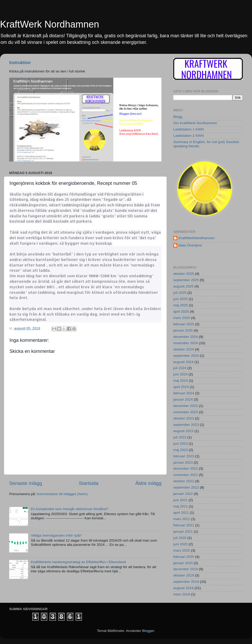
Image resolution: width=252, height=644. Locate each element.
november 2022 (186, 475)
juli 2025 (180, 293)
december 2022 (186, 468)
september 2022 (186, 487)
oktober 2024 (184, 349)
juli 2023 (180, 437)
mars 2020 (182, 550)
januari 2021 (183, 532)
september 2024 (186, 356)
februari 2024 (184, 393)
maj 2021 (181, 506)
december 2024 (186, 337)
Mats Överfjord (190, 245)
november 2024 (186, 343)
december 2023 (186, 406)
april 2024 (181, 387)
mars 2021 (182, 519)
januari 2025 (183, 330)
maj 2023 (181, 450)
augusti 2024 (183, 362)
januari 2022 (183, 494)
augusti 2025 (183, 286)
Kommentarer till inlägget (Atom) (62, 494)
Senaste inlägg (26, 483)
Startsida (89, 483)
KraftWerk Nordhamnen (50, 24)
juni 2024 (180, 374)
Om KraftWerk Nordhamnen (195, 123)
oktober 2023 (184, 418)
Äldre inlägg (148, 483)
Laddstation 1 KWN (188, 129)
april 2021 (181, 513)
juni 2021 (180, 500)
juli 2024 (180, 368)
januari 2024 (183, 399)
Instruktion (20, 63)
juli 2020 (180, 538)
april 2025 (181, 311)
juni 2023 (180, 444)
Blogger (148, 631)
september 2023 (186, 425)
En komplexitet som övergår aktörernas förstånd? (69, 509)
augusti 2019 (183, 588)
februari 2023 (184, 456)
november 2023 (186, 412)
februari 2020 (184, 557)
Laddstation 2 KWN (188, 136)
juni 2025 (180, 299)
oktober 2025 (184, 274)
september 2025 (186, 280)
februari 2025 (184, 324)
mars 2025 (182, 318)
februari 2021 (184, 525)
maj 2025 (181, 305)
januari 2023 (183, 462)
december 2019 (186, 569)
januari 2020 (183, 563)
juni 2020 (180, 544)
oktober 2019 (184, 575)
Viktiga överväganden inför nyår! (56, 535)
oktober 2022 (184, 481)
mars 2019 (182, 594)
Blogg (178, 117)
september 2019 (186, 582)
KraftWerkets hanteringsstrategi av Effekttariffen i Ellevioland (78, 562)
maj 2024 (181, 381)
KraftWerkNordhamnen (197, 238)
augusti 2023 (183, 431)
